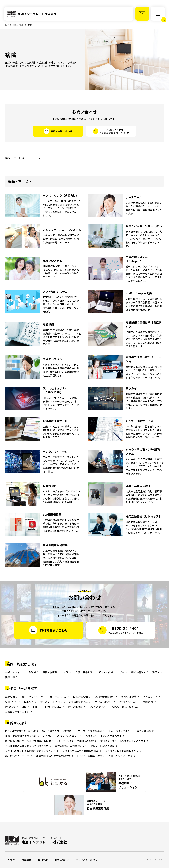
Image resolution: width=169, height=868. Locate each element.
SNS (24, 707)
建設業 (156, 672)
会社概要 (10, 860)
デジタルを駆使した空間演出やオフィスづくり (30, 751)
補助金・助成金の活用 (103, 746)
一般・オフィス (14, 672)
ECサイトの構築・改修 (90, 756)
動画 (35, 707)
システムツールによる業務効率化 (104, 736)
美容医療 (10, 677)
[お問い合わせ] (142, 14)
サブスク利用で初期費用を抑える (123, 751)
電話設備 (10, 697)
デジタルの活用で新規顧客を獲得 (80, 751)
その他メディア (97, 707)
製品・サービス (15, 158)
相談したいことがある (121, 756)
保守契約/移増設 (128, 702)
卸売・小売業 (106, 672)
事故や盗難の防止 (146, 731)
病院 (66, 672)
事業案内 (26, 860)
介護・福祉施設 (84, 672)
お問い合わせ (62, 860)
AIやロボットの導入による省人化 (61, 736)
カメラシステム (58, 697)
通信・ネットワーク (32, 697)
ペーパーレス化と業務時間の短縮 (75, 741)
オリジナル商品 (53, 707)
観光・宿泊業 (138, 672)
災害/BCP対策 (129, 697)
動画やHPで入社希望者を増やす (53, 756)
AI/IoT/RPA (11, 702)
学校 (122, 672)
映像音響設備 (80, 697)
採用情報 (43, 860)
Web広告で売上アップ (17, 756)
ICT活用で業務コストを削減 (20, 731)
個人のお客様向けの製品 (125, 707)
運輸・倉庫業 (50, 672)
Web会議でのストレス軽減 (57, 731)
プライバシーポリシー (88, 860)
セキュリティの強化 (119, 731)
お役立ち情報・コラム (17, 712)
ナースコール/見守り (51, 702)
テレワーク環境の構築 (90, 731)
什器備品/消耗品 (103, 702)
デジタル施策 (75, 707)
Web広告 (148, 702)
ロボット (29, 702)
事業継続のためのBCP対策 (69, 746)
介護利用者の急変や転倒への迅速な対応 (27, 746)
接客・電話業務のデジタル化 (21, 736)
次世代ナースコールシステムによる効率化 (123, 741)
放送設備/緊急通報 (104, 697)
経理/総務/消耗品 (79, 702)
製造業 (32, 672)
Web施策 (10, 707)
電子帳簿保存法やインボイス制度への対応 (28, 741)
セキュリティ (150, 697)
